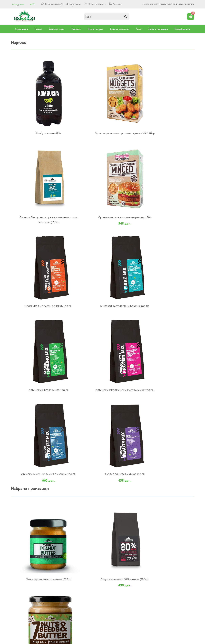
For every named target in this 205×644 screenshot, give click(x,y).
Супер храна (21, 29)
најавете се (166, 4)
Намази (38, 29)
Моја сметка (75, 4)
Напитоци (76, 29)
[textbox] (107, 17)
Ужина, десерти (56, 29)
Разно (139, 29)
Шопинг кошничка (97, 4)
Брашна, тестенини (119, 29)
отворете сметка (185, 4)
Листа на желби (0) (54, 4)
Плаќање (117, 4)
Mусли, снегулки (95, 29)
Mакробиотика (182, 29)
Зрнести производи (158, 29)
